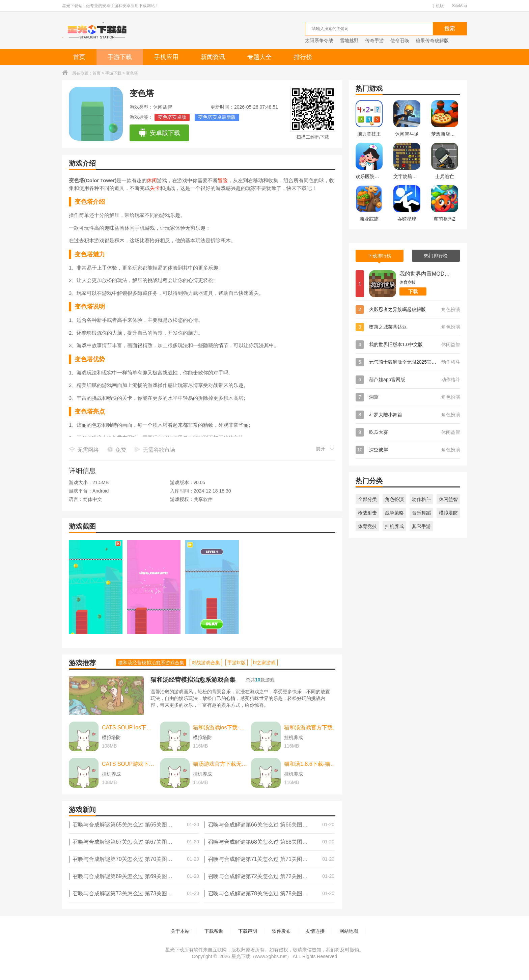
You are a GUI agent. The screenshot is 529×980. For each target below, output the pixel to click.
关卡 (155, 188)
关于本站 (180, 931)
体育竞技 (367, 526)
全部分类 (367, 499)
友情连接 (315, 931)
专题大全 (259, 57)
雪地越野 (349, 40)
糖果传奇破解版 (432, 40)
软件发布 (281, 931)
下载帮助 (214, 931)
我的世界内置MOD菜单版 (425, 274)
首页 (79, 57)
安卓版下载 (159, 133)
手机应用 (166, 57)
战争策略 (394, 513)
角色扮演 (394, 499)
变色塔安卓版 (172, 117)
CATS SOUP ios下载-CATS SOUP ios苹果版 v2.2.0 (129, 727)
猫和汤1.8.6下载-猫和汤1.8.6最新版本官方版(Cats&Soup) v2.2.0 (311, 764)
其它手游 (421, 526)
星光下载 (241, 956)
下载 (413, 291)
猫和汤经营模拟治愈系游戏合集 (193, 680)
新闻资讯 (213, 57)
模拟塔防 (448, 513)
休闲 (152, 180)
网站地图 (349, 931)
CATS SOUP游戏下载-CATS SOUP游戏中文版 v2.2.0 (129, 764)
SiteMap (460, 6)
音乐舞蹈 (421, 513)
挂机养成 (394, 526)
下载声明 (248, 931)
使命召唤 (400, 40)
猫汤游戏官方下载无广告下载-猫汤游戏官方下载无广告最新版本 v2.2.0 (220, 764)
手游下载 (120, 57)
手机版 (438, 6)
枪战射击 (367, 513)
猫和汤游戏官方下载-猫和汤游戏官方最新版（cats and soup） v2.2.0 (311, 727)
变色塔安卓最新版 (217, 117)
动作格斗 (421, 499)
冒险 (223, 180)
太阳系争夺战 (319, 40)
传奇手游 (374, 40)
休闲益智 (448, 499)
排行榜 (303, 57)
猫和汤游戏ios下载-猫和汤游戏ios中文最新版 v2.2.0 (220, 727)
